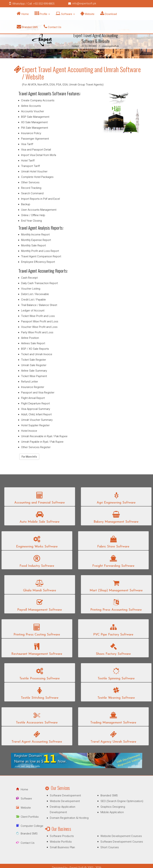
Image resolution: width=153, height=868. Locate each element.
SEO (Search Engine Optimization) (119, 804)
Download (109, 13)
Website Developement (68, 804)
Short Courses (108, 845)
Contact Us (52, 27)
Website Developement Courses (118, 835)
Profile (42, 13)
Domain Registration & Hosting (72, 819)
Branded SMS (27, 27)
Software (65, 13)
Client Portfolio (24, 817)
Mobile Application (110, 814)
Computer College (27, 826)
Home (23, 13)
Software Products (65, 835)
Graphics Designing (110, 808)
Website (88, 13)
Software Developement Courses (118, 840)
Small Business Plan (66, 845)
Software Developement (68, 798)
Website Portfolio (64, 840)
